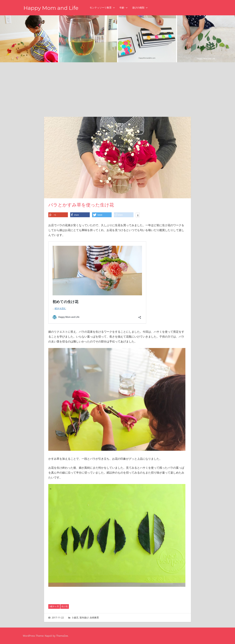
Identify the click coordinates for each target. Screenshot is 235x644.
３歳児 (75, 617)
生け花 (65, 606)
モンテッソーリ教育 (102, 8)
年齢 (124, 8)
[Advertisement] (117, 87)
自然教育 (94, 617)
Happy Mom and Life (51, 8)
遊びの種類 (140, 8)
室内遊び (84, 617)
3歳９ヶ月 (54, 606)
